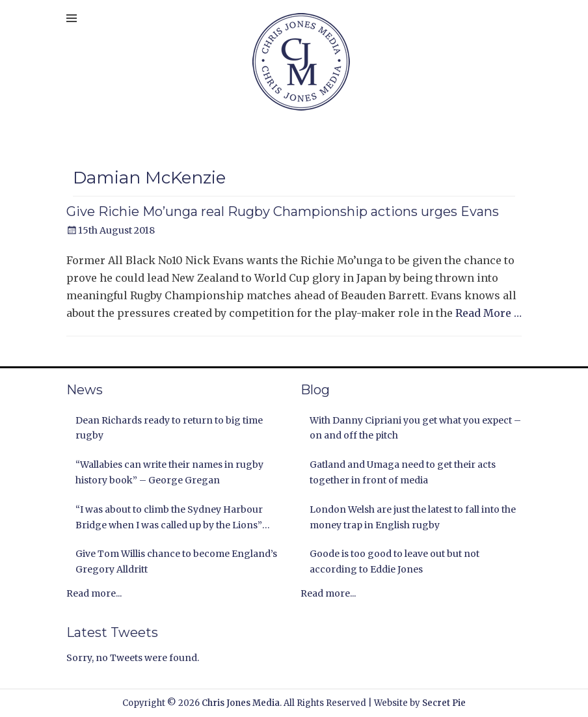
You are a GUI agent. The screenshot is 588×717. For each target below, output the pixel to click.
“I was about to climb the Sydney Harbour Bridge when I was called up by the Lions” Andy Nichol (169, 519)
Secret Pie (444, 703)
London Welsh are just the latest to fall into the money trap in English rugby (413, 517)
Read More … (488, 313)
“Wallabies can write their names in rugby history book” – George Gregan (169, 472)
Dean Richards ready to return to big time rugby (169, 428)
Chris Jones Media (241, 703)
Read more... (94, 593)
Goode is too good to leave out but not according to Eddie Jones (394, 561)
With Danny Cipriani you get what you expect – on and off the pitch (415, 428)
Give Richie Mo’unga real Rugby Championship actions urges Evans (283, 211)
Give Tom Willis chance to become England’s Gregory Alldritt (176, 561)
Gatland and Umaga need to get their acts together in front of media (403, 472)
